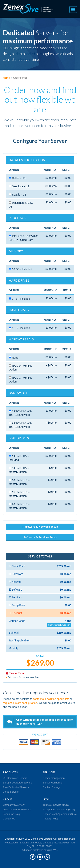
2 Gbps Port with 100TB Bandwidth (20, 425)
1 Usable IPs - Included (19, 458)
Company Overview (14, 805)
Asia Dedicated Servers (16, 787)
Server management (54, 778)
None (14, 358)
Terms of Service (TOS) (56, 805)
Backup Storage (52, 787)
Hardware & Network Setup (40, 527)
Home (6, 78)
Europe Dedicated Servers (17, 783)
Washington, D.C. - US (22, 205)
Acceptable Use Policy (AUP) (59, 809)
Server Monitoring (53, 783)
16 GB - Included (20, 269)
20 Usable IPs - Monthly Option (20, 506)
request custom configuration (20, 703)
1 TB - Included (19, 299)
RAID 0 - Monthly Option (20, 368)
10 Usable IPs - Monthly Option (20, 482)
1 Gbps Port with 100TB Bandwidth (20, 413)
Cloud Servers (11, 792)
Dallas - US (17, 178)
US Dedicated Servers (15, 778)
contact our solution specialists (51, 699)
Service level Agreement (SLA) (60, 814)
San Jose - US (19, 186)
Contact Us (9, 819)
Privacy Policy (51, 819)
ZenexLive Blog (11, 814)
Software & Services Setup (40, 537)
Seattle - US (18, 195)
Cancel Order (15, 673)
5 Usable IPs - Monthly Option (19, 470)
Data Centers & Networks (17, 809)
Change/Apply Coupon (59, 625)
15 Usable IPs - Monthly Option (20, 494)
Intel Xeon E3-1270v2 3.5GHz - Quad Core (23, 238)
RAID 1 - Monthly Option (20, 380)
